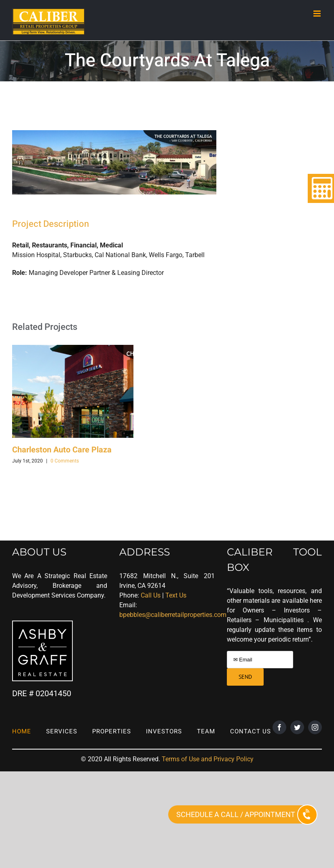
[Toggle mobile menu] (318, 14)
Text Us (176, 595)
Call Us (151, 595)
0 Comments (65, 461)
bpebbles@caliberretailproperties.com (173, 615)
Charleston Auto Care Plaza (62, 450)
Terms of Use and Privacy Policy (208, 759)
